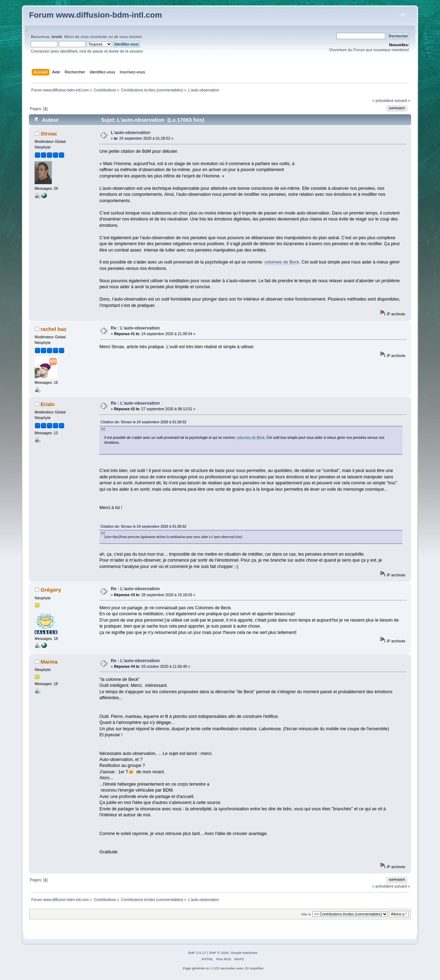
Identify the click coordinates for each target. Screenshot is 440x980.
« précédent (383, 101)
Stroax (49, 134)
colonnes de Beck (282, 262)
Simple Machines (244, 953)
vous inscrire (131, 37)
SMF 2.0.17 (197, 953)
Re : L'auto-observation (135, 328)
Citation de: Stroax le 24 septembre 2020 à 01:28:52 (143, 422)
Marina (49, 662)
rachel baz (53, 329)
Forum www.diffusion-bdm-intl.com (95, 15)
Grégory (51, 590)
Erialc (48, 404)
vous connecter (94, 37)
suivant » (402, 101)
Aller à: (306, 914)
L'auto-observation (130, 133)
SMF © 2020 (219, 953)
